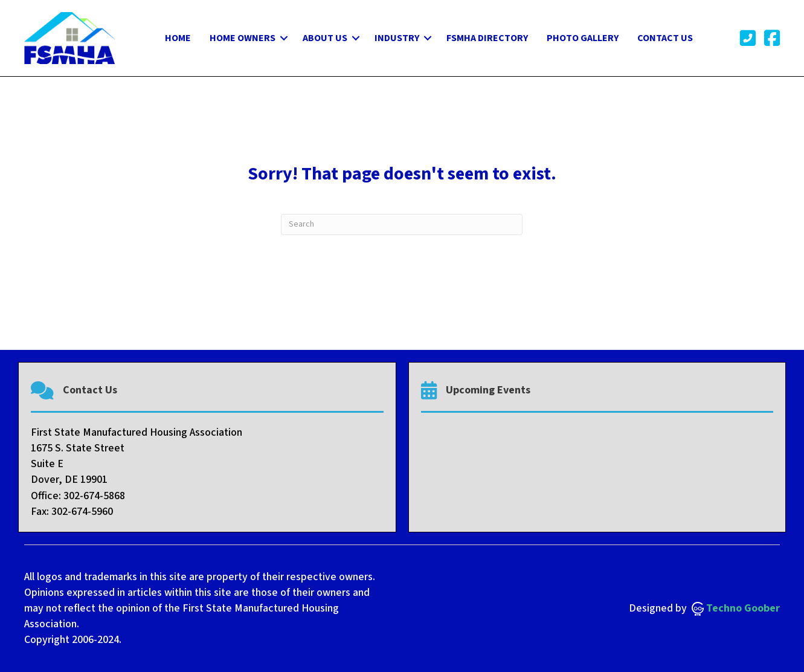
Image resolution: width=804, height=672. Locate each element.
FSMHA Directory (487, 38)
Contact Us (665, 38)
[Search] (402, 225)
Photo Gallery (583, 38)
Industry (397, 38)
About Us (325, 38)
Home (178, 38)
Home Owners (243, 38)
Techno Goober (736, 608)
